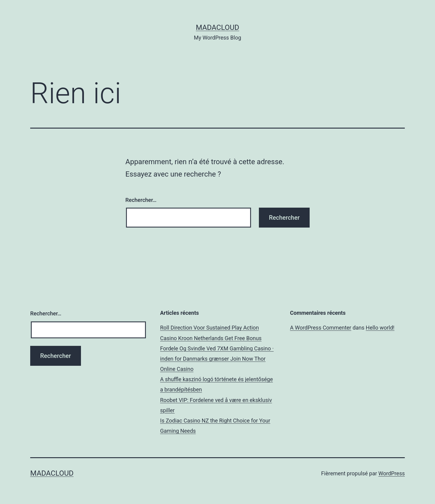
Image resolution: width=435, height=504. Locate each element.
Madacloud (217, 27)
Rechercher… (141, 200)
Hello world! (380, 328)
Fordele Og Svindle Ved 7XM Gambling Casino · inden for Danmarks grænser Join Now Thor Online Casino (217, 359)
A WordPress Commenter (321, 328)
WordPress (392, 473)
